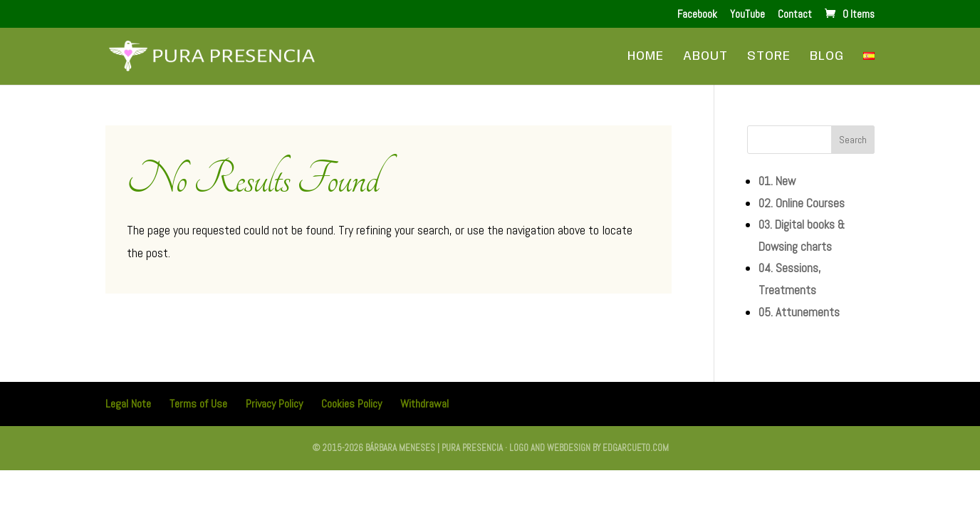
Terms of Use (198, 404)
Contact (795, 15)
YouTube (747, 15)
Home (646, 57)
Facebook (697, 15)
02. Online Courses (802, 203)
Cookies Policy (351, 404)
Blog (827, 57)
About (705, 57)
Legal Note (128, 404)
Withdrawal (424, 404)
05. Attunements (799, 312)
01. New (777, 181)
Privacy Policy (274, 404)
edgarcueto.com (636, 448)
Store (769, 57)
